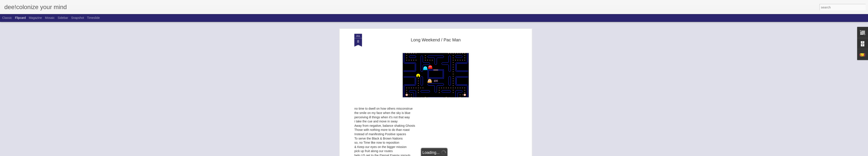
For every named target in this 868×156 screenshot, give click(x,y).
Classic (7, 18)
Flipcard (20, 18)
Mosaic (50, 18)
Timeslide (93, 18)
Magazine (35, 18)
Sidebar (63, 18)
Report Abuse (460, 154)
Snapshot (78, 18)
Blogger (448, 154)
